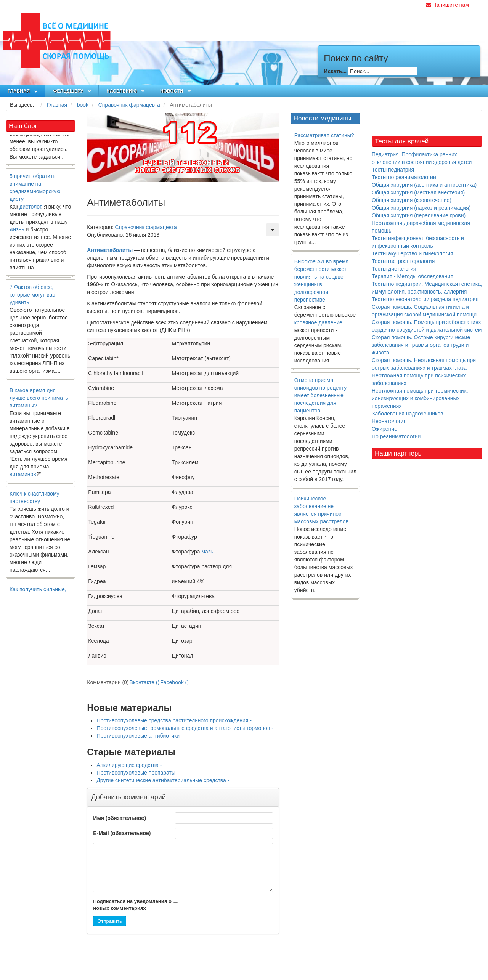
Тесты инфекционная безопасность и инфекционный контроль (418, 242)
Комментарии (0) (108, 682)
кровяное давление (318, 322)
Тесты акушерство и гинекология (413, 253)
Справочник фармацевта (146, 227)
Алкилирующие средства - (129, 765)
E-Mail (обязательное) (122, 833)
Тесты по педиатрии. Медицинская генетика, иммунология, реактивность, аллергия (427, 288)
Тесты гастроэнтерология (403, 261)
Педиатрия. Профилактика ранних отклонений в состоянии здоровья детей (422, 158)
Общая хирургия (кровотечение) (412, 200)
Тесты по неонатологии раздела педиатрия (425, 299)
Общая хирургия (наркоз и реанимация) (421, 208)
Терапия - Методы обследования (413, 276)
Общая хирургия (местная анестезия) (418, 192)
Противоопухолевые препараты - (137, 773)
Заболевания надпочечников (408, 414)
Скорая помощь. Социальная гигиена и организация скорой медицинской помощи (424, 311)
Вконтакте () (145, 682)
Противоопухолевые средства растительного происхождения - (174, 720)
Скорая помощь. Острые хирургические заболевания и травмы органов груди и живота (421, 345)
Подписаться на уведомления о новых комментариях (132, 905)
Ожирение (384, 429)
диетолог (30, 208)
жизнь (17, 231)
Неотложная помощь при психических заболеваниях (419, 379)
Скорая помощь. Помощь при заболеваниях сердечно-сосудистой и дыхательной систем (427, 326)
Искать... (335, 71)
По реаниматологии (396, 436)
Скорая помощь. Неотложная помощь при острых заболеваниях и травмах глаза (424, 364)
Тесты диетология (394, 269)
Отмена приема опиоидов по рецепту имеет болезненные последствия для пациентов (321, 395)
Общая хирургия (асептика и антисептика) (424, 185)
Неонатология (389, 421)
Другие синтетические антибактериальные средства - (163, 780)
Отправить (109, 921)
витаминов (23, 476)
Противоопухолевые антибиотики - (140, 736)
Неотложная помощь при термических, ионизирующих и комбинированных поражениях (420, 398)
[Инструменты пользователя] (273, 230)
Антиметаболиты (110, 250)
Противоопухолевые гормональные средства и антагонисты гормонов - (185, 728)
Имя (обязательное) (119, 818)
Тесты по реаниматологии (404, 177)
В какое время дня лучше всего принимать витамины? (39, 399)
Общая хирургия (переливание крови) (419, 215)
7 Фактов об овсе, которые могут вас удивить (32, 296)
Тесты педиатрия (393, 170)
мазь (207, 552)
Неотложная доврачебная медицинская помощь (421, 227)
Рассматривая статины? (324, 135)
